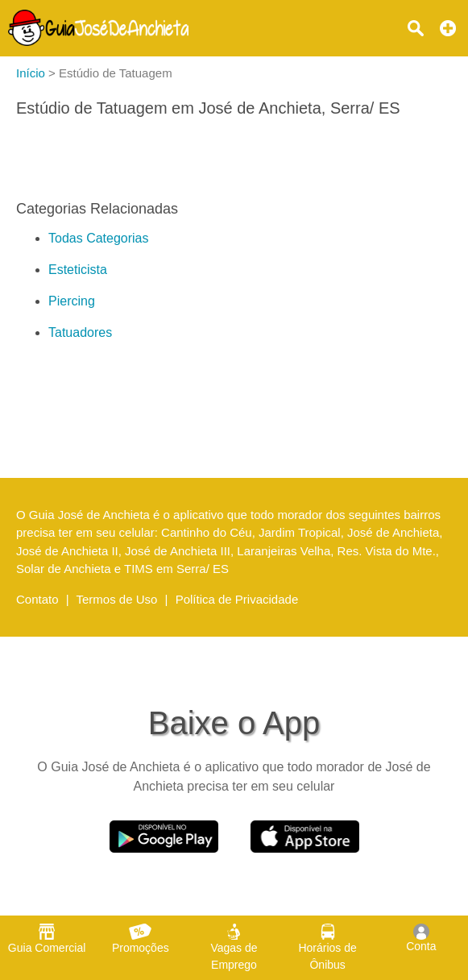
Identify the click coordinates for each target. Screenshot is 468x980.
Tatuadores (80, 332)
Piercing (72, 301)
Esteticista (78, 270)
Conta (421, 938)
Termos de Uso (117, 599)
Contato (37, 599)
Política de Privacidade (237, 599)
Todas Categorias (99, 238)
